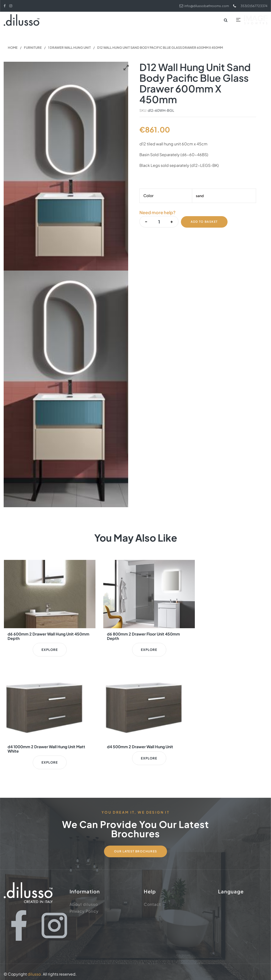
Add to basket (204, 222)
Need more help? (157, 213)
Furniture (33, 48)
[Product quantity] (159, 222)
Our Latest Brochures (136, 846)
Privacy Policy (84, 906)
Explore (45, 650)
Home (13, 48)
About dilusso (84, 900)
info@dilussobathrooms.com (201, 6)
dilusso (34, 970)
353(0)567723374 (249, 6)
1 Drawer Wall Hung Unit (69, 48)
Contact (152, 900)
